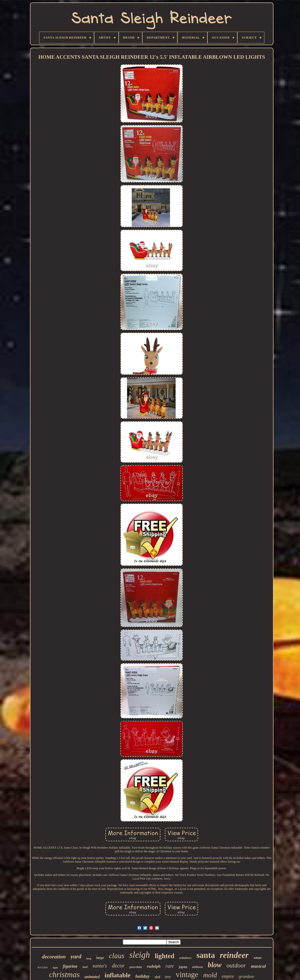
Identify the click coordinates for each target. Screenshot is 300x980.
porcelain (136, 967)
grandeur (247, 976)
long (89, 958)
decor (118, 966)
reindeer (234, 955)
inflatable (117, 975)
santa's (100, 966)
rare (170, 966)
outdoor (236, 965)
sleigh (140, 955)
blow (215, 965)
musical (258, 966)
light (55, 967)
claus (117, 956)
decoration (54, 957)
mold (210, 975)
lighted (165, 956)
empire (228, 976)
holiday (143, 976)
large (100, 958)
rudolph (154, 966)
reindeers (186, 958)
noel (85, 967)
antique (43, 968)
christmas (64, 974)
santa (206, 955)
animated (92, 977)
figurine (70, 966)
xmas (258, 958)
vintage (187, 974)
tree (168, 977)
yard (76, 956)
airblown (198, 967)
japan (183, 967)
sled (157, 977)
